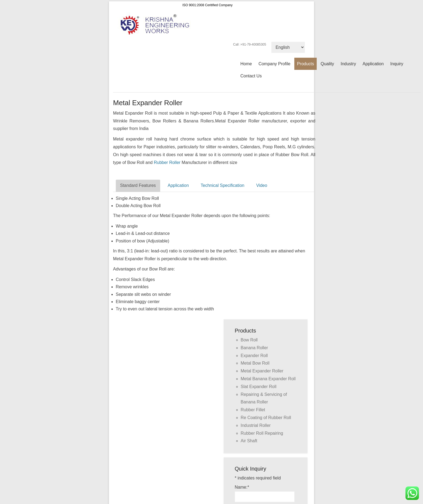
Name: (242, 487)
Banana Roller (254, 348)
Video (262, 185)
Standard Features (138, 185)
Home (246, 64)
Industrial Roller (256, 425)
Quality (327, 64)
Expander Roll (254, 356)
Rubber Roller (167, 162)
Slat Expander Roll (259, 387)
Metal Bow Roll (255, 363)
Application (373, 64)
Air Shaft (249, 441)
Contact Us (251, 76)
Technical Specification (223, 185)
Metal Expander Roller (262, 371)
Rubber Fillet (253, 410)
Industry (348, 64)
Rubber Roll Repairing (262, 433)
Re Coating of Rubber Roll (266, 418)
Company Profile (274, 64)
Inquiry (397, 64)
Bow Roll (249, 340)
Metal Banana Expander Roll (268, 379)
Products (306, 64)
